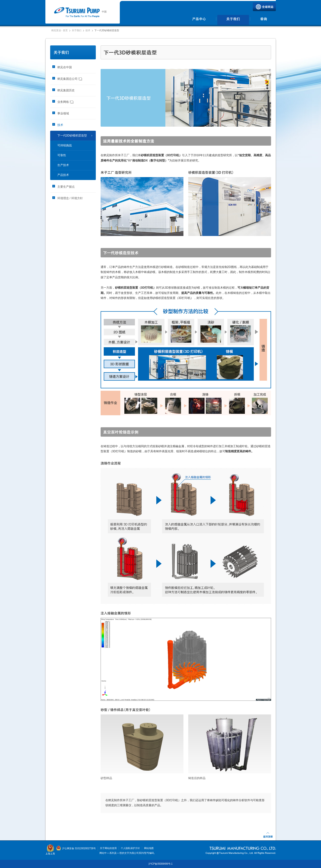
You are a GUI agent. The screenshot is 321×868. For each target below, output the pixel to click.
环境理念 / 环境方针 (70, 198)
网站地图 (149, 848)
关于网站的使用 (108, 848)
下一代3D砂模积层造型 (72, 136)
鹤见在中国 (65, 67)
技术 (88, 30)
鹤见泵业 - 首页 (60, 30)
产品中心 (199, 20)
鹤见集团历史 (66, 90)
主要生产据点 (66, 187)
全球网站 (264, 7)
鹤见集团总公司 (70, 79)
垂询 (263, 20)
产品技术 (63, 175)
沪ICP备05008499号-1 (160, 864)
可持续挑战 (65, 145)
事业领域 (63, 113)
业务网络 (66, 102)
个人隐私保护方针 (130, 848)
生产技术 (63, 165)
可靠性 (62, 155)
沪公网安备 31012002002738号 (76, 848)
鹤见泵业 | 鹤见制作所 (77, 12)
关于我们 (233, 20)
